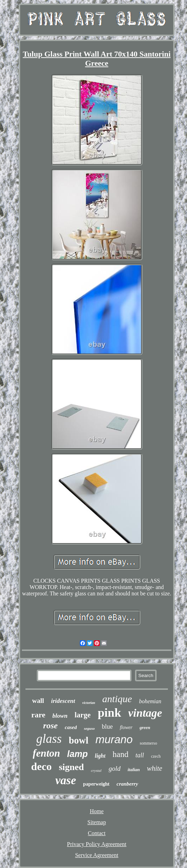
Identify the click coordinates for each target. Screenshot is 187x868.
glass (49, 739)
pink (109, 713)
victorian (89, 703)
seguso (89, 728)
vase (66, 780)
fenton (46, 753)
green (145, 727)
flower (126, 727)
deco (41, 766)
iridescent (63, 701)
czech (156, 756)
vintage (145, 713)
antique (117, 699)
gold (115, 768)
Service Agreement (97, 855)
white (155, 768)
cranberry (127, 784)
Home (97, 811)
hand (120, 754)
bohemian (150, 701)
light (100, 756)
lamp (77, 754)
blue (107, 727)
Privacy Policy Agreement (97, 844)
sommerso (148, 743)
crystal (96, 770)
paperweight (96, 784)
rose (50, 726)
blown (60, 716)
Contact (97, 833)
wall (38, 701)
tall (140, 755)
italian (134, 770)
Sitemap (97, 822)
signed (71, 767)
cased (71, 727)
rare (38, 715)
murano (114, 739)
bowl (78, 740)
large (83, 715)
